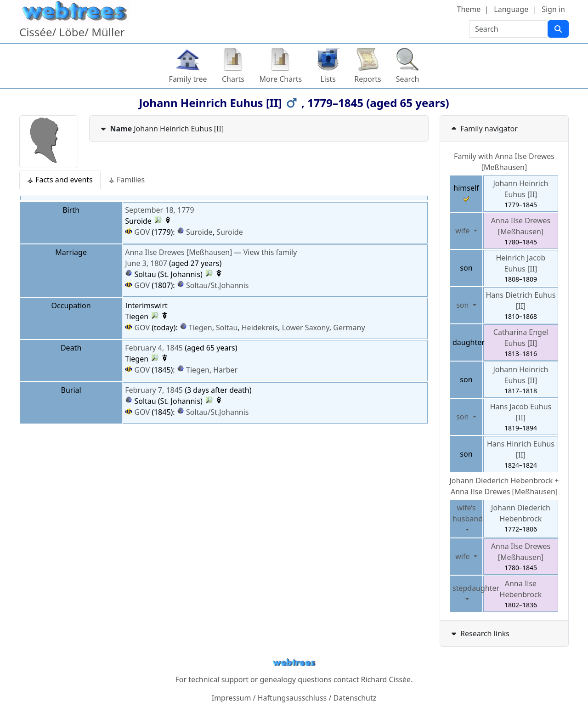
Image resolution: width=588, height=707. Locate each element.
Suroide (199, 232)
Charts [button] (233, 79)
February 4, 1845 (154, 348)
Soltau (227, 328)
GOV (137, 232)
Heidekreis (260, 328)
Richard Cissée (386, 679)
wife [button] (463, 231)
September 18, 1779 (159, 210)
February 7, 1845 (154, 390)
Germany (349, 328)
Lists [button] (328, 79)
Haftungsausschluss (292, 698)
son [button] (463, 305)
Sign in (553, 9)
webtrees (294, 663)
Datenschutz (355, 698)
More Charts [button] (281, 79)
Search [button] (408, 79)
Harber (225, 370)
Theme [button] (469, 9)
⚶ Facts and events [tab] (60, 180)
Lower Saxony (306, 328)
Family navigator (483, 129)
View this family (270, 252)
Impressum (232, 698)
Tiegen (201, 328)
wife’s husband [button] (468, 513)
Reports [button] (368, 79)
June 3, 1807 (146, 263)
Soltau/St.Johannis (218, 285)
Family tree (188, 79)
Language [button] (511, 9)
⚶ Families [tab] (127, 180)
